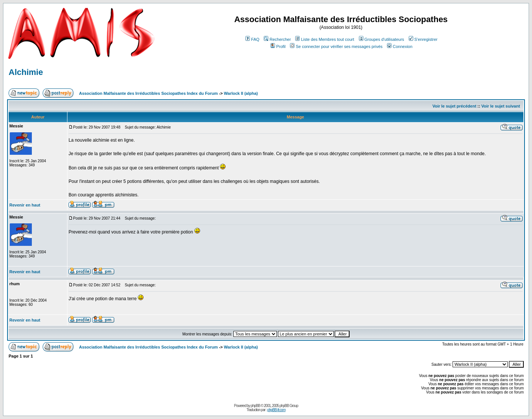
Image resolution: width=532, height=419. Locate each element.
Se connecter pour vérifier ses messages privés (336, 46)
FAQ (252, 39)
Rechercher (277, 39)
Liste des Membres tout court (325, 39)
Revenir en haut (25, 205)
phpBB (255, 406)
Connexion (400, 46)
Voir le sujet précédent (454, 106)
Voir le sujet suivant (501, 106)
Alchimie (26, 72)
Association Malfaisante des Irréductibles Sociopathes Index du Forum (148, 93)
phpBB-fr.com (276, 410)
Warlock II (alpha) (241, 93)
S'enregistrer (423, 39)
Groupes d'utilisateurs (382, 39)
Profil (278, 46)
